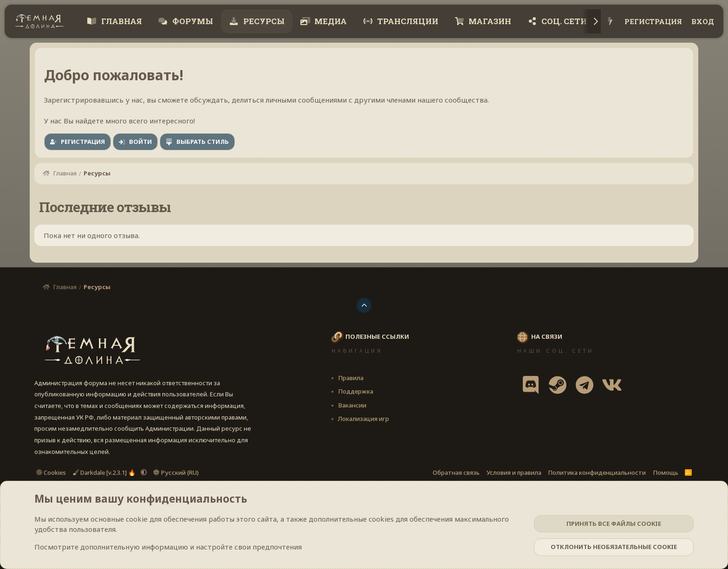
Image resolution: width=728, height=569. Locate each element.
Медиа (330, 21)
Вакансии (352, 405)
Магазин (489, 21)
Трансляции (407, 21)
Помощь (666, 472)
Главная (121, 21)
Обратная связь (456, 472)
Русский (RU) (176, 472)
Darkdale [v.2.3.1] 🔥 (105, 472)
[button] (144, 472)
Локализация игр (364, 419)
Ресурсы (263, 21)
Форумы (192, 21)
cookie (137, 519)
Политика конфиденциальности (597, 472)
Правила (351, 378)
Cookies (51, 472)
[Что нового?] (610, 22)
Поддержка (356, 391)
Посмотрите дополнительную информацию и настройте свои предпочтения (168, 547)
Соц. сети (563, 21)
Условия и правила (514, 472)
